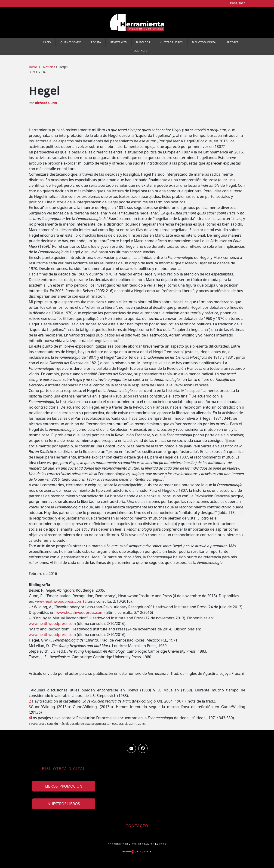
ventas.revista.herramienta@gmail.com (131, 748)
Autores (232, 42)
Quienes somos (71, 42)
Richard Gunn (46, 103)
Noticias (49, 67)
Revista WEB (118, 42)
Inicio (47, 42)
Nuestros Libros (171, 42)
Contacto (141, 51)
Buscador (143, 42)
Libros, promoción (64, 786)
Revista (96, 42)
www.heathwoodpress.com (59, 601)
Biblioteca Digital (205, 42)
